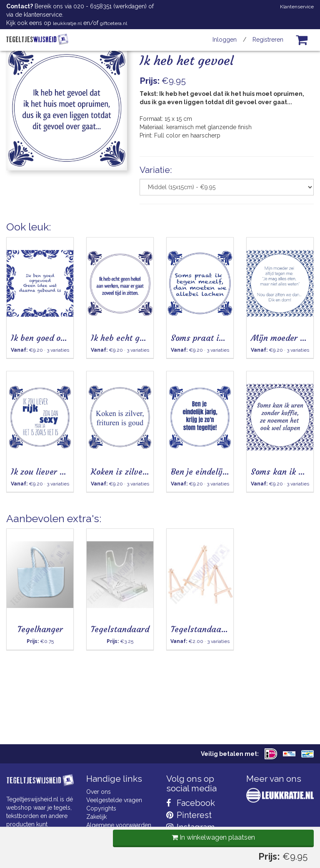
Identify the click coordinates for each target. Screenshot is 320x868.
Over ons (99, 792)
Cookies (97, 833)
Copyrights (101, 808)
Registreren (268, 40)
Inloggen (225, 40)
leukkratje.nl (67, 23)
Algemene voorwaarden (119, 825)
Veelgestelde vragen (114, 800)
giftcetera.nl (114, 23)
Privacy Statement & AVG (120, 842)
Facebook (191, 803)
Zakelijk (96, 817)
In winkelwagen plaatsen (211, 233)
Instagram (190, 827)
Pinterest (189, 815)
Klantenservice (297, 7)
